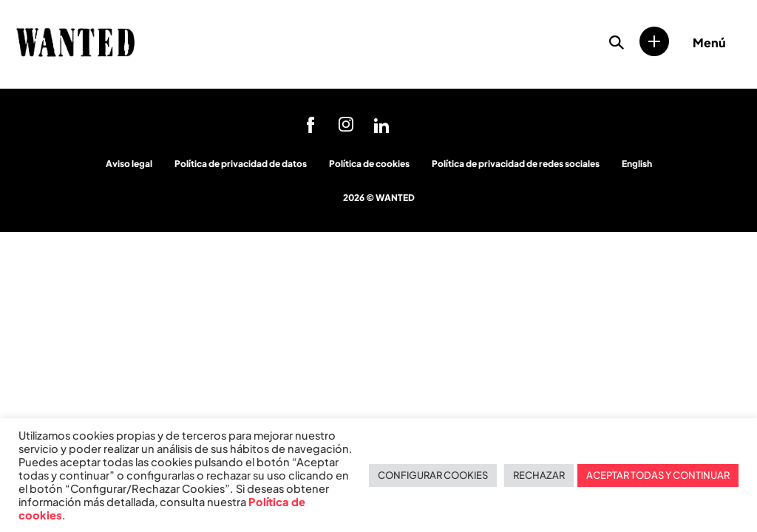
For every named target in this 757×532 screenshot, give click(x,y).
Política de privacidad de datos (241, 164)
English (637, 164)
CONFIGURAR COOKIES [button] (433, 475)
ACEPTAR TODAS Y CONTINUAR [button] (658, 475)
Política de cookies (369, 164)
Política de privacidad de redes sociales (516, 164)
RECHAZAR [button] (539, 475)
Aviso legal (129, 164)
